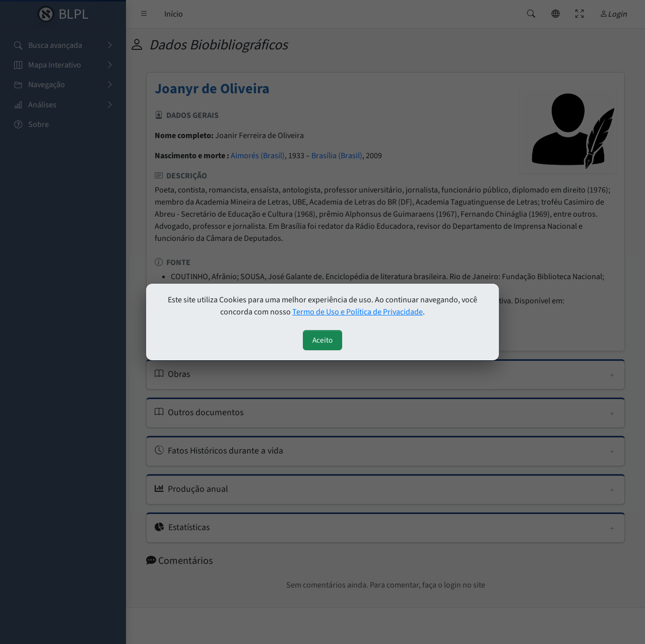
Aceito (322, 340)
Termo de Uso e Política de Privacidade (358, 312)
